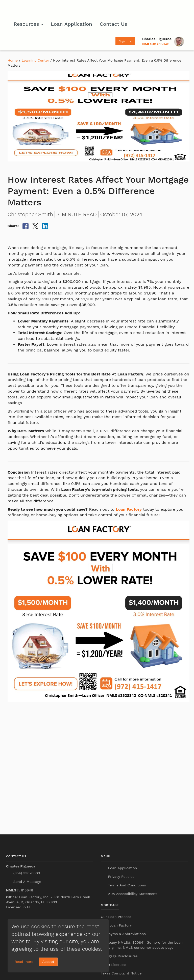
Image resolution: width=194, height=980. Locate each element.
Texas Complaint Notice (121, 973)
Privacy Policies (121, 877)
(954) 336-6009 (26, 873)
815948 (156, 44)
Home (13, 60)
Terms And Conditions (126, 885)
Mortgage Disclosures (119, 956)
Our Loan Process (116, 917)
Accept (48, 962)
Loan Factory (129, 509)
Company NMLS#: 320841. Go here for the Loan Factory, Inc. (142, 945)
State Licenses (114, 965)
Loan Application (71, 24)
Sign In (125, 41)
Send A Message (27, 882)
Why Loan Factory (116, 925)
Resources (28, 24)
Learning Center (35, 60)
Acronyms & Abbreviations (123, 934)
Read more (24, 962)
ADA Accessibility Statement (132, 894)
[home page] (34, 9)
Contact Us (114, 24)
